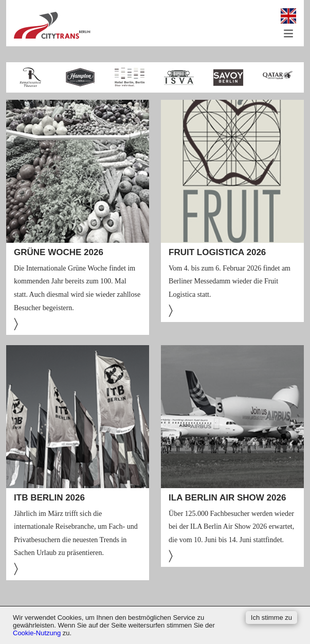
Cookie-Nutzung (37, 633)
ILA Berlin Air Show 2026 (227, 498)
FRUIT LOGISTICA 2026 (217, 252)
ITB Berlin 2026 (49, 498)
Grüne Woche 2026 (59, 252)
